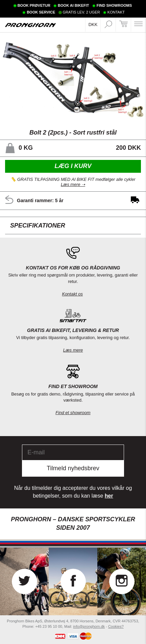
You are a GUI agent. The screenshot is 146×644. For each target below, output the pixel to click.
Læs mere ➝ (73, 185)
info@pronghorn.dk (89, 626)
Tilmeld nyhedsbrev (73, 468)
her (109, 496)
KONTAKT (116, 12)
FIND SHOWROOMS (114, 5)
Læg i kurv (73, 166)
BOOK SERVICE (41, 12)
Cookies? (116, 626)
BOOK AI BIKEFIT (73, 5)
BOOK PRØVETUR (34, 5)
